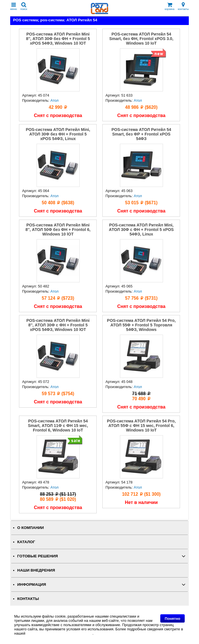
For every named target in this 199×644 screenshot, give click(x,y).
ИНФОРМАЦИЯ (32, 584)
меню (14, 6)
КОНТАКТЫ (28, 599)
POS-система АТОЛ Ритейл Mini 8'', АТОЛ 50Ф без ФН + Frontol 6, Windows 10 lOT (58, 230)
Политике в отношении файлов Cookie (59, 633)
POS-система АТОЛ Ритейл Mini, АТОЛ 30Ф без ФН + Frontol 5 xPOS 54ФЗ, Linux (58, 134)
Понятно (172, 619)
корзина (170, 6)
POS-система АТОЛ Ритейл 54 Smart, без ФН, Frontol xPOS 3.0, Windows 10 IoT (141, 39)
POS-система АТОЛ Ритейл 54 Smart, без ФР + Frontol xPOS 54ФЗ (141, 134)
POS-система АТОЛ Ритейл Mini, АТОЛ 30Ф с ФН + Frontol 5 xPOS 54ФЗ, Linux (141, 230)
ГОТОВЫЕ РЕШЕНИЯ (38, 556)
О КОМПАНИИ (31, 528)
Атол (55, 100)
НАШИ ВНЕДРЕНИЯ (36, 570)
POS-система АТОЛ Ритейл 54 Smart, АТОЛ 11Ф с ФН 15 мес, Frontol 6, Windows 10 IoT (58, 426)
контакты (183, 6)
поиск (24, 6)
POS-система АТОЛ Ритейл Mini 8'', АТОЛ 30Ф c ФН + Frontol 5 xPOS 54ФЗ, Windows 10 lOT (58, 325)
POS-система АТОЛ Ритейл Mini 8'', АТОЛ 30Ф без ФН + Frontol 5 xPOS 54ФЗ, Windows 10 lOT (58, 39)
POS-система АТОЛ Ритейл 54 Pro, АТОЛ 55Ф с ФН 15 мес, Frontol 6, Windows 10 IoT (141, 426)
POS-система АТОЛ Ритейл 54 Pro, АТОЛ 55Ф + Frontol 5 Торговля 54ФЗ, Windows (141, 325)
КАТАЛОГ (26, 542)
